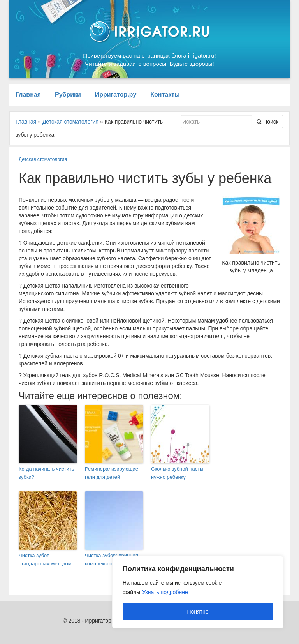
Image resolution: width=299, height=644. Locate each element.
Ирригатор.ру (116, 94)
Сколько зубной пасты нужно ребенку (177, 473)
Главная (28, 94)
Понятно (198, 612)
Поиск (267, 122)
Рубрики (68, 94)
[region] (198, 592)
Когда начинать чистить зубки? (47, 473)
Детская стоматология (43, 159)
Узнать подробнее (165, 592)
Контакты (165, 94)
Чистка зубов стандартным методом (45, 559)
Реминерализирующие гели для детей (112, 473)
